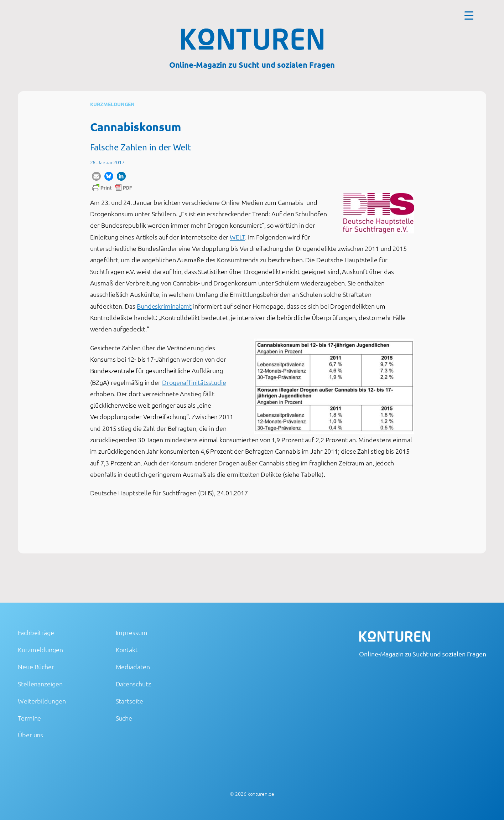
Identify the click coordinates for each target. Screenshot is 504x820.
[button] (96, 176)
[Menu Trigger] (469, 15)
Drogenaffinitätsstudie (194, 382)
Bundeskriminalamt (164, 306)
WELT (237, 237)
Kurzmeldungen (113, 104)
